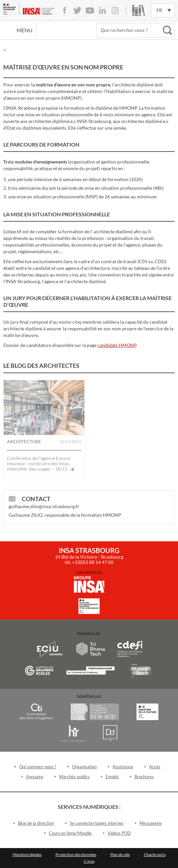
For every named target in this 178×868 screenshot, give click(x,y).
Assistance (123, 767)
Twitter (77, 10)
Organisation (84, 767)
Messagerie (151, 823)
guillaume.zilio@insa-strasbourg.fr (44, 506)
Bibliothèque (139, 10)
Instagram (115, 10)
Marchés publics (74, 777)
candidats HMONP (117, 345)
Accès (155, 767)
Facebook (65, 10)
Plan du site (120, 855)
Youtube (90, 10)
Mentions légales (27, 855)
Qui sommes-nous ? (38, 767)
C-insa (89, 861)
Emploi (112, 777)
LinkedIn (102, 10)
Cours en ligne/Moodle (70, 833)
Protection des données (76, 855)
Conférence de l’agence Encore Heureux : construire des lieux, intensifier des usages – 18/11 (41, 463)
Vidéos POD (119, 833)
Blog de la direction (36, 823)
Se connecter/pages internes (97, 823)
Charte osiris (155, 855)
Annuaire (35, 777)
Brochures (144, 777)
